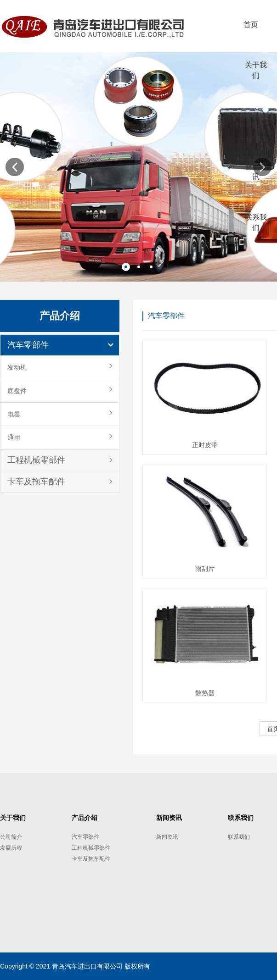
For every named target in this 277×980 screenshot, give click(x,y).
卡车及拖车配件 (36, 482)
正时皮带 (205, 445)
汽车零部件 (28, 345)
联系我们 (239, 837)
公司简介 (11, 837)
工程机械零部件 (36, 460)
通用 (14, 437)
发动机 (17, 367)
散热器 (205, 693)
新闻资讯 (167, 837)
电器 (14, 414)
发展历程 (11, 848)
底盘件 (17, 391)
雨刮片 (205, 569)
